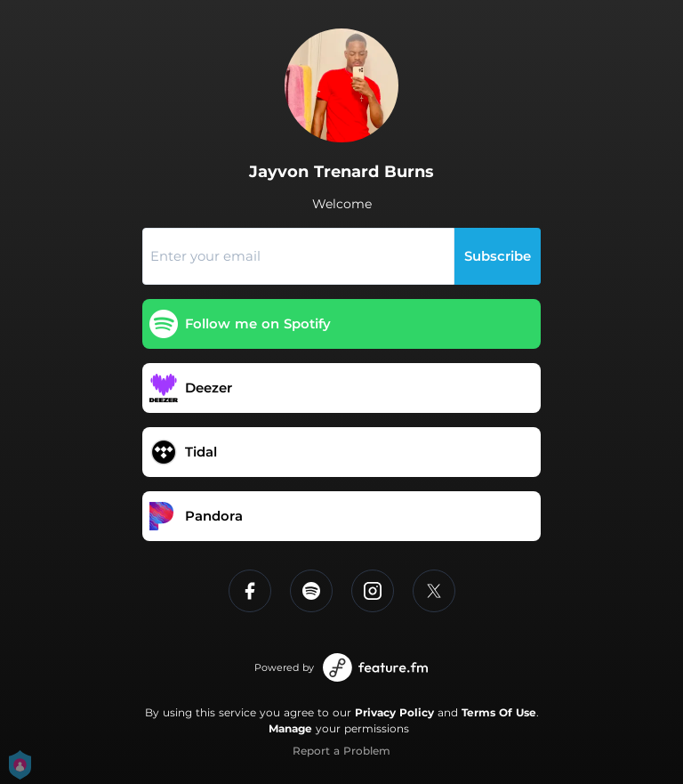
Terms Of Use (499, 712)
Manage (290, 728)
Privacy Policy (394, 712)
